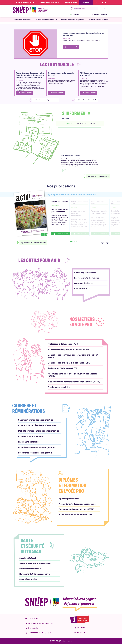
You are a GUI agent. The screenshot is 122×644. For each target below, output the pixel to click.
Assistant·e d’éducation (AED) (62, 368)
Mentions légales (66, 641)
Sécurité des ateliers (28, 579)
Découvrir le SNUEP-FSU (50, 2)
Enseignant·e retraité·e (59, 387)
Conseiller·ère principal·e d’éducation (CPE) (69, 363)
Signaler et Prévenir (28, 558)
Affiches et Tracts (82, 288)
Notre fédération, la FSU (25, 2)
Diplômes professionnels (69, 499)
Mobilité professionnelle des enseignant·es (39, 431)
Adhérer (86, 2)
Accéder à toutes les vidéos (100, 176)
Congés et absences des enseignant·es (37, 447)
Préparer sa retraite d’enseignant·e (35, 453)
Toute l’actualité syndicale (88, 100)
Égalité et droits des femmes (87, 278)
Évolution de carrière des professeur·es (37, 425)
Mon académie (71, 2)
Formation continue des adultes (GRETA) (76, 509)
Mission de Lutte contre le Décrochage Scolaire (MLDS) (74, 382)
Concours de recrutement (31, 436)
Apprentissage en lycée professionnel (75, 514)
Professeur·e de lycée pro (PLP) (63, 344)
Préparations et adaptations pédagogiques (77, 504)
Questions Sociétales (84, 283)
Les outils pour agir (100, 15)
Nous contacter (33, 628)
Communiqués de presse (85, 273)
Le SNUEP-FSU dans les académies (40, 633)
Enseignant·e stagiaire (29, 442)
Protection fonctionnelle (30, 569)
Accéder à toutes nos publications (35, 243)
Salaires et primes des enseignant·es (36, 420)
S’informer (75, 15)
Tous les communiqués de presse (47, 100)
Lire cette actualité (73, 47)
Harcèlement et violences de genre (35, 574)
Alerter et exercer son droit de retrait (35, 563)
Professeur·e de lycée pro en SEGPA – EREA (69, 349)
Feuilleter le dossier (62, 234)
